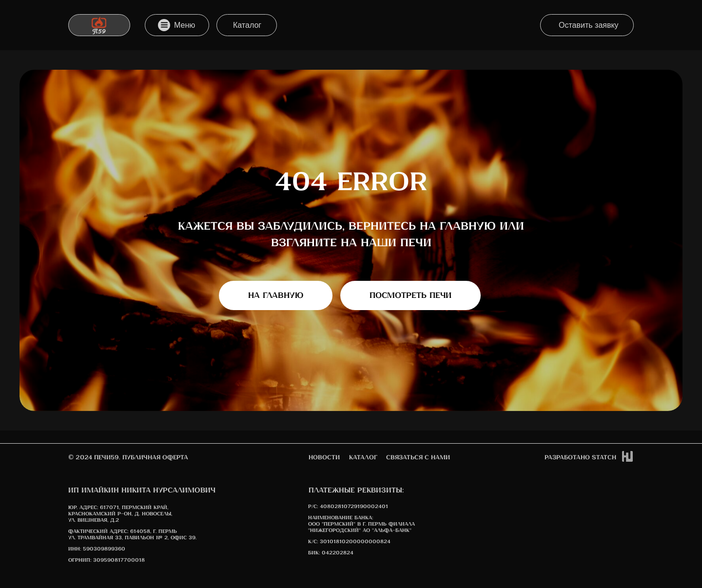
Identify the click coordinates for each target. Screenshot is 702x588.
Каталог (363, 458)
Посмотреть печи (410, 296)
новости (324, 458)
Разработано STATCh (580, 458)
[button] (587, 25)
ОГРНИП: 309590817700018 (107, 560)
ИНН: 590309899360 (97, 549)
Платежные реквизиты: (356, 490)
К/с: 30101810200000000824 (349, 542)
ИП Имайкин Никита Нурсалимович (142, 490)
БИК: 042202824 (331, 553)
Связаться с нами (418, 458)
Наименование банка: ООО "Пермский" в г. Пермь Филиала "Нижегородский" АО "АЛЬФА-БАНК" (361, 524)
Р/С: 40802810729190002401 (348, 507)
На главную (276, 296)
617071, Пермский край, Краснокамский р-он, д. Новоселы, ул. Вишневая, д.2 (120, 514)
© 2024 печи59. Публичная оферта (128, 458)
